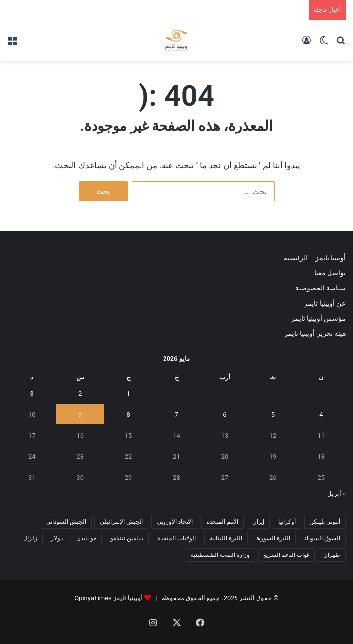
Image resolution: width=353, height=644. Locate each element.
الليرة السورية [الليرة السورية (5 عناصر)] (273, 538)
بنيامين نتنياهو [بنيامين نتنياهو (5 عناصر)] (127, 538)
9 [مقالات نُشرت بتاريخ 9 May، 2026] (80, 414)
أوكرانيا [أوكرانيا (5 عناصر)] (287, 522)
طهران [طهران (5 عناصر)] (332, 555)
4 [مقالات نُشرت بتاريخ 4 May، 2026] (321, 414)
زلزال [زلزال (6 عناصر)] (30, 538)
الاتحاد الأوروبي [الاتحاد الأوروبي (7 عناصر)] (175, 522)
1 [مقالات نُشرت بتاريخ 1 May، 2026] (128, 393)
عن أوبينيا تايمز (325, 303)
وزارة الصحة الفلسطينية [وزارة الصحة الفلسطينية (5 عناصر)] (220, 555)
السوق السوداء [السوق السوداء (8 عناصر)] (322, 538)
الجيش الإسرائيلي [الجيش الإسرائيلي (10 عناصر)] (121, 522)
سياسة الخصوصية (320, 288)
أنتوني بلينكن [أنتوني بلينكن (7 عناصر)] (325, 522)
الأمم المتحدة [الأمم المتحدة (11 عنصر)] (223, 522)
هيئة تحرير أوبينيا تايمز (315, 333)
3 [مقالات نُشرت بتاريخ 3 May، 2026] (32, 393)
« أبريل (336, 494)
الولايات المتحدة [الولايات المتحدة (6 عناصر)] (176, 538)
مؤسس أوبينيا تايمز (318, 318)
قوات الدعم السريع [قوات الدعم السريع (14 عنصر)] (286, 555)
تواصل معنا (330, 273)
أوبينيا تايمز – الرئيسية (315, 258)
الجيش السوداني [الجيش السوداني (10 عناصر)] (66, 522)
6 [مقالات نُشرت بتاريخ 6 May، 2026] (224, 414)
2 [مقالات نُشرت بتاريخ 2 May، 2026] (80, 393)
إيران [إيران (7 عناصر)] (258, 522)
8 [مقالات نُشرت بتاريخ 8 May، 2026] (128, 414)
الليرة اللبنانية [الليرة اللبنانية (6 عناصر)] (226, 538)
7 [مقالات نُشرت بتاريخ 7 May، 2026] (176, 414)
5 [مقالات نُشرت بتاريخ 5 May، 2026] (273, 414)
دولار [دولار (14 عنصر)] (57, 538)
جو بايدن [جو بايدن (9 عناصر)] (86, 538)
